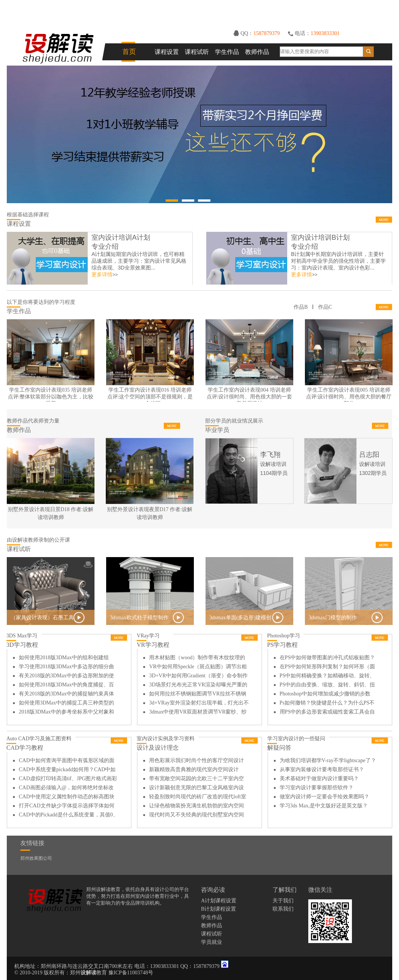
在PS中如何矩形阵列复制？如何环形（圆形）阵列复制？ (327, 668)
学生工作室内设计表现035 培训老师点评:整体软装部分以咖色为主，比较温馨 (51, 397)
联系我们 (283, 909)
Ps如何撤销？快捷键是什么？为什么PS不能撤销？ (327, 704)
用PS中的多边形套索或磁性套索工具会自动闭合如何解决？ (327, 713)
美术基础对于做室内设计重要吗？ (319, 779)
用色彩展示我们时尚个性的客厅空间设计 (196, 760)
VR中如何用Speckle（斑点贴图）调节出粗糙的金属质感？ (198, 668)
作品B (301, 307)
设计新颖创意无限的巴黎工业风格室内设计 (196, 789)
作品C (325, 307)
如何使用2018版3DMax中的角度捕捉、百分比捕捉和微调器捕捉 (66, 686)
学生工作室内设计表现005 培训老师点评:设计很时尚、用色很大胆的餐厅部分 (349, 397)
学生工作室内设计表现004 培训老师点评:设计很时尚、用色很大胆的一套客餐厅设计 (250, 397)
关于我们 (283, 901)
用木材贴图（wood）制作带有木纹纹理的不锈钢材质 (197, 658)
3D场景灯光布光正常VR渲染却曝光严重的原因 (198, 686)
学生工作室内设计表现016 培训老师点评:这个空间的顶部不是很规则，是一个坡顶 (150, 397)
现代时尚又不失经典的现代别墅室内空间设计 (196, 816)
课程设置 (167, 52)
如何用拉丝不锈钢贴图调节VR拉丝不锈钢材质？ (197, 695)
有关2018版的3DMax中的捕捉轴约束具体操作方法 (66, 695)
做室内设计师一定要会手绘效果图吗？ (324, 797)
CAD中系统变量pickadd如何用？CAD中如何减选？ (67, 770)
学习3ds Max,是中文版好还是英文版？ (324, 806)
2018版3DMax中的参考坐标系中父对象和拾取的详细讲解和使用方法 (66, 713)
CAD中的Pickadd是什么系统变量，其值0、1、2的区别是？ (69, 816)
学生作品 (227, 52)
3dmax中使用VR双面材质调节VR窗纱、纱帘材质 (198, 713)
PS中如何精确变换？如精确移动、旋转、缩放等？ (327, 677)
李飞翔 (270, 455)
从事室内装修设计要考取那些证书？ (322, 769)
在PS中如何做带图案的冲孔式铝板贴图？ (327, 658)
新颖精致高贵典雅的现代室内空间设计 (194, 769)
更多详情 (102, 275)
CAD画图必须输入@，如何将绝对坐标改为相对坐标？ (66, 789)
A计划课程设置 (219, 901)
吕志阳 (369, 455)
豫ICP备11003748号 (131, 973)
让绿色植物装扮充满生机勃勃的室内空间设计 (196, 807)
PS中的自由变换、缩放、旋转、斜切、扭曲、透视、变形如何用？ (327, 686)
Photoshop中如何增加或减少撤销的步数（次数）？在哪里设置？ (325, 695)
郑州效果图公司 (36, 858)
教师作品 (257, 52)
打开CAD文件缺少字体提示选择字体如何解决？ (67, 807)
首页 (129, 52)
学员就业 (212, 942)
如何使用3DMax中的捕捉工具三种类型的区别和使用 (66, 704)
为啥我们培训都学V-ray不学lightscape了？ (328, 760)
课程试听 (197, 52)
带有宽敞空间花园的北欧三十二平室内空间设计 (196, 779)
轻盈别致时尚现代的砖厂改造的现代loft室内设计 (197, 798)
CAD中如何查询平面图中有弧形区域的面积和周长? (67, 761)
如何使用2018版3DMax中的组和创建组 (64, 658)
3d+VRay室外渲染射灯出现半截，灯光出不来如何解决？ (199, 704)
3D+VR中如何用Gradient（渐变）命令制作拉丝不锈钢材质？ (198, 677)
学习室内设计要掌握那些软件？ (317, 788)
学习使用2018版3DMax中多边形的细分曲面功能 (66, 668)
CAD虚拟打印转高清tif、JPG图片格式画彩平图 (68, 779)
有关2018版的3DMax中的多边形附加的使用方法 (66, 677)
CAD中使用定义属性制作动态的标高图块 (67, 797)
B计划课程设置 (219, 909)
